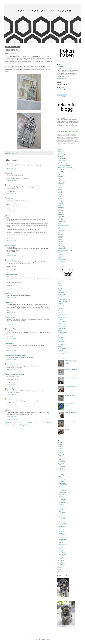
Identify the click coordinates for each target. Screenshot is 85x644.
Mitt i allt (61, 548)
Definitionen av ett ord (63, 555)
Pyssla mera (61, 341)
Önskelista (60, 261)
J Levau (60, 312)
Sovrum (60, 234)
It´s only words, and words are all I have (63, 499)
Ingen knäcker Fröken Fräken (63, 528)
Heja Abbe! (61, 309)
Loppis (13, 154)
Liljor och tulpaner (62, 321)
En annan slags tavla (70, 395)
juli (60, 469)
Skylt (59, 227)
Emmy (59, 298)
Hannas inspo (61, 305)
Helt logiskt (62, 495)
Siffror (59, 223)
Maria (59, 323)
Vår (16, 154)
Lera (59, 198)
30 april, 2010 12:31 (12, 180)
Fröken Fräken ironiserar (64, 166)
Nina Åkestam (61, 334)
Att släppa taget (62, 505)
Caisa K (60, 291)
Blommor (60, 155)
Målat (59, 204)
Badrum (60, 151)
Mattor (59, 202)
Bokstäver (60, 157)
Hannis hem (61, 307)
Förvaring (60, 173)
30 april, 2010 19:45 (12, 324)
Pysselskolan (61, 214)
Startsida (29, 422)
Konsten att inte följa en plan (63, 523)
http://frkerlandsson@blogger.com (15, 355)
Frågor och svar (62, 164)
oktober (61, 461)
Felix (8, 216)
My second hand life (63, 332)
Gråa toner (62, 531)
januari (61, 565)
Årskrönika (61, 260)
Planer (60, 211)
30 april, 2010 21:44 (12, 359)
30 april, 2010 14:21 (12, 211)
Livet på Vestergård (11, 364)
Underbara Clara (62, 354)
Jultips (59, 187)
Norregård (9, 185)
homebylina (9, 303)
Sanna (8, 399)
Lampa (60, 196)
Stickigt (67, 430)
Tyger (59, 243)
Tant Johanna (61, 350)
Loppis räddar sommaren (71, 412)
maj (61, 473)
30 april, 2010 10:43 (12, 169)
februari (62, 563)
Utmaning (60, 247)
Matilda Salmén (62, 325)
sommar (60, 231)
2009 (60, 567)
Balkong (60, 153)
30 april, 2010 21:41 (12, 351)
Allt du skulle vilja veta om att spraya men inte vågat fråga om (71, 362)
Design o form (61, 294)
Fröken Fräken (62, 67)
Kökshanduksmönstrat (63, 540)
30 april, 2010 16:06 (12, 298)
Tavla (59, 242)
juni (61, 471)
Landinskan (61, 320)
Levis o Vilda (10, 344)
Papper (60, 209)
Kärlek (59, 193)
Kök (59, 195)
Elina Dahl (60, 296)
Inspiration (60, 182)
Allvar (59, 149)
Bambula (60, 289)
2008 (60, 569)
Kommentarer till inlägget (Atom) (20, 425)
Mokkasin (60, 330)
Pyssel (60, 213)
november (62, 458)
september (62, 463)
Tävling (60, 245)
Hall (59, 178)
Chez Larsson (61, 292)
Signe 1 (8, 173)
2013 (60, 447)
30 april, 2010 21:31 (12, 339)
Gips (59, 175)
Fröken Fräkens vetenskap (64, 168)
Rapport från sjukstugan (63, 484)
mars (61, 561)
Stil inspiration (61, 348)
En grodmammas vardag (64, 300)
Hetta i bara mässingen (71, 421)
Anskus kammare (62, 287)
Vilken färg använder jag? (64, 251)
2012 (60, 449)
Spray (59, 236)
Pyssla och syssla (62, 343)
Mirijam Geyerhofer (63, 327)
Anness (60, 285)
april (61, 475)
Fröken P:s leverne (62, 301)
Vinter (59, 254)
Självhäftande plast (62, 225)
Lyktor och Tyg (10, 389)
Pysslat (60, 216)
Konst (59, 189)
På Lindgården (61, 345)
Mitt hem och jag (62, 329)
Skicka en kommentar (12, 419)
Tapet (59, 240)
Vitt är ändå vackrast (62, 481)
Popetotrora (61, 338)
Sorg (59, 233)
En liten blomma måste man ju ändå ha (63, 535)
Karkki (59, 316)
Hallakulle (60, 303)
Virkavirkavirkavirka (63, 545)
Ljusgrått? (62, 558)
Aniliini (60, 283)
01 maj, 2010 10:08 (11, 394)
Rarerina (60, 347)
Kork (59, 191)
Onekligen (60, 336)
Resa (59, 220)
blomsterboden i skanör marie (14, 374)
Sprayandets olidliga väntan (72, 378)
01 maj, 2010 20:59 (11, 416)
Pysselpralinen (61, 339)
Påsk (59, 218)
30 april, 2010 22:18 (12, 369)
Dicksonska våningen (12, 329)
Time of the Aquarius (63, 352)
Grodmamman (10, 245)
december (62, 455)
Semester (60, 222)
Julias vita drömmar (63, 314)
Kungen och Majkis (62, 318)
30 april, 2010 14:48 (12, 255)
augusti (61, 467)
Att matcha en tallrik (63, 509)
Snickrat (60, 229)
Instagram (60, 184)
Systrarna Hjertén (11, 260)
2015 (60, 442)
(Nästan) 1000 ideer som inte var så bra (63, 518)
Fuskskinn (60, 169)
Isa (59, 310)
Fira (10, 154)
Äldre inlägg (50, 422)
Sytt (59, 238)
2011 (60, 451)
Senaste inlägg (9, 422)
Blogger (48, 640)
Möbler (60, 205)
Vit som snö (9, 317)
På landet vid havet (11, 275)
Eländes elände (62, 160)
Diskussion (61, 159)
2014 (60, 444)
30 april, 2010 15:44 (12, 289)
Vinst (59, 252)
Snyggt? (61, 543)
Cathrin (8, 294)
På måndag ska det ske (71, 387)
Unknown (9, 198)
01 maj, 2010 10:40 (11, 406)
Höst (59, 180)
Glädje (60, 177)
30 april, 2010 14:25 (12, 241)
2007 (60, 571)
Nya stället (60, 207)
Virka (59, 256)
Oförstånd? (62, 503)
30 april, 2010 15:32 (12, 270)
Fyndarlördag (62, 493)
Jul (59, 186)
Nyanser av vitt (10, 163)
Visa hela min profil (61, 78)
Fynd (59, 171)
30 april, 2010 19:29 (12, 312)
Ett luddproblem (62, 513)
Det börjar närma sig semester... (70, 404)
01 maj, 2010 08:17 (11, 384)
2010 (60, 453)
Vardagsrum (61, 249)
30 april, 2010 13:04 (12, 193)
